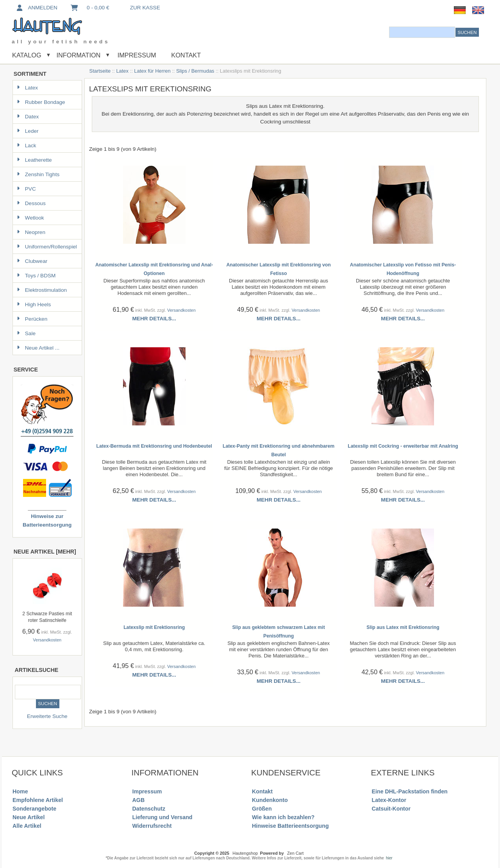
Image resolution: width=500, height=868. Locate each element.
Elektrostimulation (42, 290)
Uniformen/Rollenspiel (47, 247)
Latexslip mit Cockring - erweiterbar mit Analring (403, 446)
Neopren (31, 232)
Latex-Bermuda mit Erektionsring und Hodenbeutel (154, 446)
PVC (26, 189)
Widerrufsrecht (152, 826)
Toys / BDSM (36, 276)
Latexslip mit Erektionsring (154, 627)
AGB (139, 800)
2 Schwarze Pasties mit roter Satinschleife (47, 617)
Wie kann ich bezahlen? (283, 817)
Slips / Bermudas (195, 71)
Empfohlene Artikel (38, 800)
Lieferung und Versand (162, 817)
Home (20, 791)
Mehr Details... (154, 319)
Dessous (31, 203)
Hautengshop (245, 853)
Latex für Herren (152, 71)
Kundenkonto (270, 800)
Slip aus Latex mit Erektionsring (403, 627)
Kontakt (186, 55)
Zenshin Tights (38, 174)
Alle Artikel (27, 826)
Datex (28, 117)
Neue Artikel (29, 817)
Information (78, 55)
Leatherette (34, 160)
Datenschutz (149, 809)
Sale (26, 333)
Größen (262, 809)
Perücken (32, 319)
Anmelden (36, 8)
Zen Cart (295, 853)
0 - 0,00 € (89, 8)
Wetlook (30, 218)
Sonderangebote (34, 809)
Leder (28, 131)
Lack (27, 146)
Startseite (100, 71)
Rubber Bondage (41, 102)
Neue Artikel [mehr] (45, 552)
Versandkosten (47, 640)
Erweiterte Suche (47, 716)
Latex (122, 71)
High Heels (34, 305)
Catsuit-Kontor (391, 809)
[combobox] (422, 32)
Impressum (136, 55)
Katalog (27, 55)
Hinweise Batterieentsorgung (290, 826)
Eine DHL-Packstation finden (410, 791)
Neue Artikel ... (38, 348)
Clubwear (32, 261)
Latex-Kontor (389, 800)
